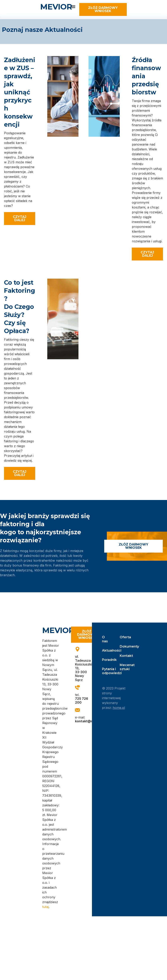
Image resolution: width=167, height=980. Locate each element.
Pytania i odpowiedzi (107, 671)
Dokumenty (123, 646)
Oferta (123, 637)
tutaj (45, 907)
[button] (73, 6)
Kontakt (123, 656)
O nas (105, 639)
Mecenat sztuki (123, 667)
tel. (82, 699)
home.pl (119, 708)
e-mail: (90, 719)
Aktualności (107, 650)
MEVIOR (56, 7)
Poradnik (107, 660)
